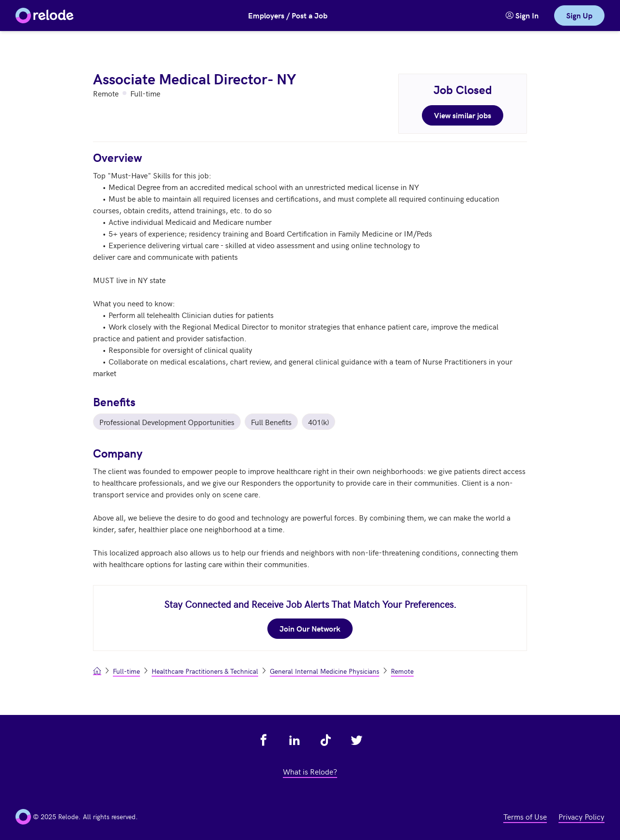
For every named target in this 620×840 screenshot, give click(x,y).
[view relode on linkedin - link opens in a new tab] (294, 740)
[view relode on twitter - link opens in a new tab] (356, 740)
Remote (402, 671)
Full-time (126, 671)
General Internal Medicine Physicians (325, 671)
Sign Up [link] (579, 15)
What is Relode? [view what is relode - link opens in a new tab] (310, 771)
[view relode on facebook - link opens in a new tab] (263, 740)
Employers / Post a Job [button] (288, 15)
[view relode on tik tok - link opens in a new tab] (325, 740)
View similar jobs (463, 115)
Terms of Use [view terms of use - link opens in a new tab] (525, 816)
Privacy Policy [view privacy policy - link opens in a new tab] (581, 816)
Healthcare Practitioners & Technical (205, 671)
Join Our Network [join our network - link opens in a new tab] (310, 628)
